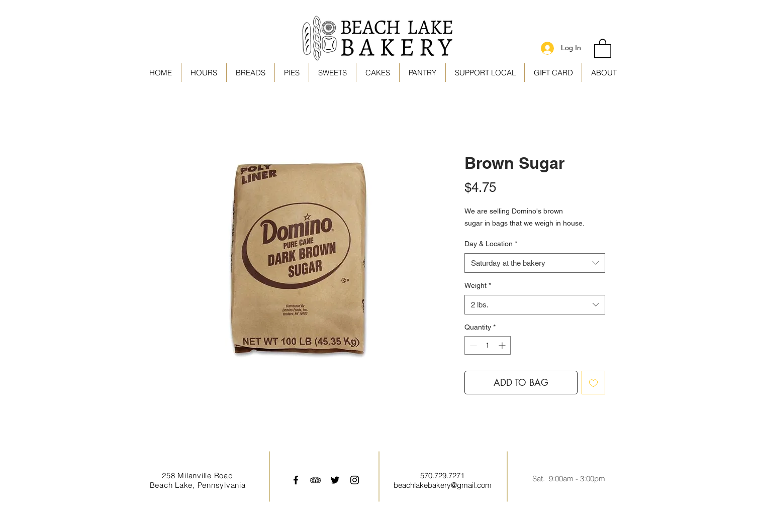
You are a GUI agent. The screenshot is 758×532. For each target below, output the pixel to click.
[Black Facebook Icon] (296, 480)
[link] (603, 48)
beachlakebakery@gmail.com (443, 485)
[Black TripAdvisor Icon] (315, 480)
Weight (478, 285)
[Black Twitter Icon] (335, 480)
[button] (485, 73)
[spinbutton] (488, 345)
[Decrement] (472, 345)
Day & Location (491, 244)
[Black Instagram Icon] (355, 480)
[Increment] (503, 345)
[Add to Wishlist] (593, 383)
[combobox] (535, 263)
